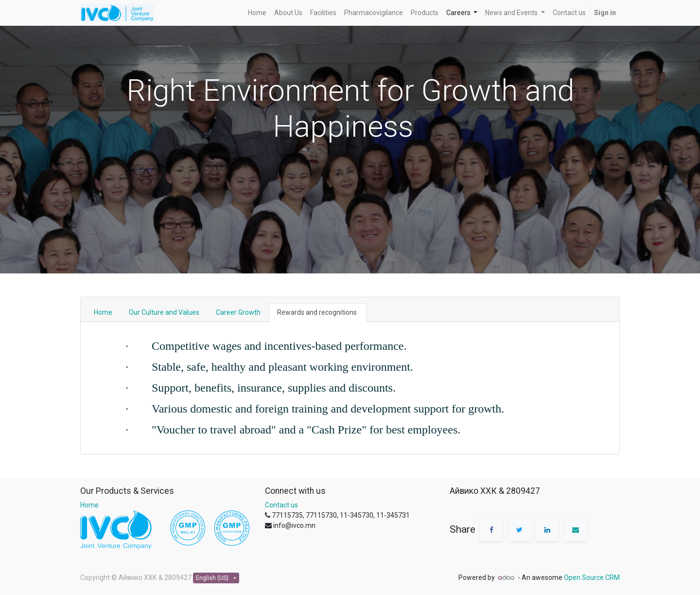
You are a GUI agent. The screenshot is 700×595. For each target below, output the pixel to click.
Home (89, 505)
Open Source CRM (592, 577)
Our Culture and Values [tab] (164, 312)
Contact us (281, 505)
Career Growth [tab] (238, 312)
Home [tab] (103, 312)
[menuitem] (257, 13)
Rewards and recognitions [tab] (318, 312)
